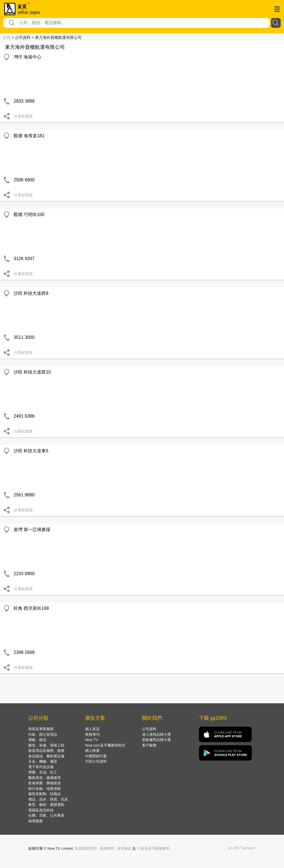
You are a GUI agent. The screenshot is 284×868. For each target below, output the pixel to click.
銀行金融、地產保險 (45, 789)
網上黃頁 (92, 729)
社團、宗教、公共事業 (46, 815)
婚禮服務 (35, 821)
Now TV (92, 740)
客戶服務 (149, 745)
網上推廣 (92, 751)
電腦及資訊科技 (41, 810)
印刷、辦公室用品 (43, 734)
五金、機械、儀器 (43, 761)
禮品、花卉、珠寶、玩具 (48, 799)
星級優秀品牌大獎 (156, 740)
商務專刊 (92, 734)
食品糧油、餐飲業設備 (46, 756)
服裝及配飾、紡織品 (45, 794)
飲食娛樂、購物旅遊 (45, 783)
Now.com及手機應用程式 (105, 745)
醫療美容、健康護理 (45, 778)
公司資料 (149, 729)
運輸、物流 (37, 740)
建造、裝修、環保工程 (46, 745)
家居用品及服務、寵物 (46, 751)
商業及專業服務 (41, 729)
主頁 (7, 37)
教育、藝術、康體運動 (46, 805)
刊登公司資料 (96, 761)
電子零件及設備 (41, 767)
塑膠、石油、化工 (43, 772)
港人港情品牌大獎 (156, 734)
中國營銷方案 (96, 756)
